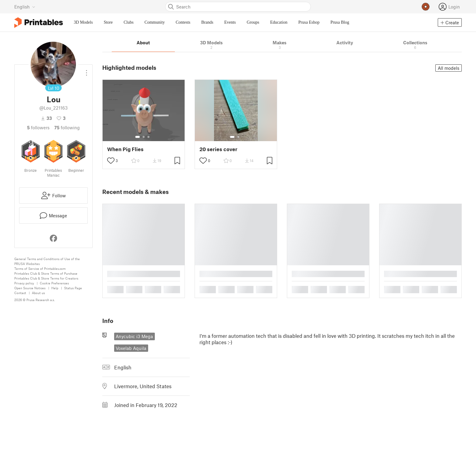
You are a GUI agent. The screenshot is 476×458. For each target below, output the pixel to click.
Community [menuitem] (155, 22)
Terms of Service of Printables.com (40, 268)
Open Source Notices (30, 288)
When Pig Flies (125, 149)
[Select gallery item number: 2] (144, 137)
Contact (20, 293)
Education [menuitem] (279, 22)
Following (67, 127)
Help (55, 288)
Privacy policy (24, 283)
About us (38, 293)
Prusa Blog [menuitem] (340, 22)
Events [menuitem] (230, 22)
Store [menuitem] (108, 22)
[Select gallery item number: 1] (138, 137)
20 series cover (218, 149)
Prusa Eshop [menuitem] (309, 22)
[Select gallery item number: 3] (148, 137)
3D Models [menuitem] (83, 22)
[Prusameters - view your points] (426, 7)
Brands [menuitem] (207, 22)
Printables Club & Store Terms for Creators (46, 278)
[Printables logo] (39, 23)
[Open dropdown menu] (87, 70)
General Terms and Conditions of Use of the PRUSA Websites (47, 261)
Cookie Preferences (54, 283)
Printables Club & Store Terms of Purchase (46, 273)
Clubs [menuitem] (129, 22)
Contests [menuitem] (183, 22)
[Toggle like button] (111, 161)
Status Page (73, 288)
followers (38, 127)
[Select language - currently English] (25, 7)
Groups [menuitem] (253, 22)
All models (449, 68)
